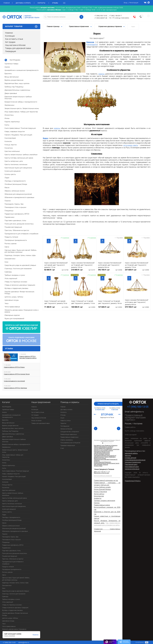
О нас (62, 448)
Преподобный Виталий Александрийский (105, 456)
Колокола (5, 482)
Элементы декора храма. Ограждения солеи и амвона (14, 630)
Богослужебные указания (103, 476)
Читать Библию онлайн (102, 487)
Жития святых (99, 494)
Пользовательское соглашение (70, 443)
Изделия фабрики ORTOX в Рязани (14, 367)
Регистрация (134, 3)
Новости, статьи (66, 421)
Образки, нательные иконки (11, 526)
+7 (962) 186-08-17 (116, 16)
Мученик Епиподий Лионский (102, 454)
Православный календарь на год (106, 480)
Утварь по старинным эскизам (12, 605)
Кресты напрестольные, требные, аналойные (13, 494)
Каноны (97, 503)
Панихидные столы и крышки (11, 540)
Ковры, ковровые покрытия (11, 474)
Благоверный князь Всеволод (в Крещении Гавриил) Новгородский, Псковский (106, 446)
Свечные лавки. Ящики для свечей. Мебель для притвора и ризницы (16, 579)
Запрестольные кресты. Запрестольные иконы (15, 451)
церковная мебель (131, 453)
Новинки (9, 33)
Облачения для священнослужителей (14, 528)
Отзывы (55, 3)
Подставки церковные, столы (11, 551)
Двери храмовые (7, 437)
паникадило (92, 44)
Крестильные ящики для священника (14, 506)
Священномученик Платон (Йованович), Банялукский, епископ (105, 458)
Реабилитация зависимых (69, 434)
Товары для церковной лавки (18, 48)
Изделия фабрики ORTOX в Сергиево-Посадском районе (28, 357)
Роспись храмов (7, 572)
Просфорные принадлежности (12, 569)
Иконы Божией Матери (102, 489)
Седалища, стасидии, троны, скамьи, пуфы (15, 583)
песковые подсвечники (133, 462)
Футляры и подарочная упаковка (12, 610)
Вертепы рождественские (10, 426)
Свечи (4, 575)
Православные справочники (69, 437)
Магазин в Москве (66, 429)
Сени (4, 588)
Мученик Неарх (98, 466)
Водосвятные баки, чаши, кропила (13, 428)
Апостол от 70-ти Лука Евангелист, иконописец (107, 449)
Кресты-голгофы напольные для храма (14, 498)
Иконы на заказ (36, 421)
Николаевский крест (132, 467)
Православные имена (102, 505)
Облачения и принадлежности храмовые (15, 531)
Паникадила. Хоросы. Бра (10, 537)
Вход (125, 3)
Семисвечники (7, 585)
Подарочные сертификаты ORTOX (13, 545)
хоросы (102, 74)
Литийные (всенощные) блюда (12, 520)
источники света (131, 145)
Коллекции (10, 36)
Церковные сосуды (8, 621)
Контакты (41, 3)
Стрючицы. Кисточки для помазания (14, 594)
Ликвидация (11, 51)
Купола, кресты (7, 512)
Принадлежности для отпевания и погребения (13, 563)
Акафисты (98, 498)
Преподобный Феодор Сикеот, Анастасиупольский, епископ (102, 453)
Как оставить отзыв (14, 39)
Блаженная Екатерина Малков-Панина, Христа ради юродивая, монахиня (107, 464)
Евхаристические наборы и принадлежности (16, 444)
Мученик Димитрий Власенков (102, 462)
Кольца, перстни (7, 485)
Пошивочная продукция (10, 556)
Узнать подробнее (10, 636)
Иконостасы (6, 460)
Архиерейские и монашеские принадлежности (11, 416)
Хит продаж (10, 42)
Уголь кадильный (8, 602)
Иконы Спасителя (100, 492)
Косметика (6, 488)
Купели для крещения (9, 509)
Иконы (4, 463)
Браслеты (5, 420)
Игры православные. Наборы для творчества (13, 456)
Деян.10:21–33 (98, 472)
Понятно (36, 635)
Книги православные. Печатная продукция (16, 471)
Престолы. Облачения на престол (13, 559)
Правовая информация (68, 445)
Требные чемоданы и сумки (11, 599)
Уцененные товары (8, 410)
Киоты (4, 468)
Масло (4, 523)
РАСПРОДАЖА (7, 407)
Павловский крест (131, 464)
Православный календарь (108, 404)
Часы (4, 624)
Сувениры (5, 597)
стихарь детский (131, 458)
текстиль (128, 455)
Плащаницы (6, 542)
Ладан (4, 515)
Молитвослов (99, 496)
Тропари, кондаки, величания (104, 501)
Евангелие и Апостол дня (102, 473)
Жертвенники (6, 447)
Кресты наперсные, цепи (10, 501)
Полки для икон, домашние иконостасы (15, 553)
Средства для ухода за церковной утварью (16, 591)
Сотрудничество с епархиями (70, 432)
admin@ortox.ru (137, 412)
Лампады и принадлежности (11, 517)
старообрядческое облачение (135, 460)
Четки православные (9, 626)
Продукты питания (8, 567)
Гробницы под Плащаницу (10, 431)
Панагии (5, 534)
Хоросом (90, 42)
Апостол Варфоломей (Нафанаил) (103, 448)
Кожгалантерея (7, 479)
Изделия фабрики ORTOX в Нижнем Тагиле (17, 374)
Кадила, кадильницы (9, 465)
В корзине (140, 642)
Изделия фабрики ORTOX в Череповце (15, 388)
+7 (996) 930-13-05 (101, 16)
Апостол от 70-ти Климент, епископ (107, 440)
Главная (7, 3)
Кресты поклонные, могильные (12, 504)
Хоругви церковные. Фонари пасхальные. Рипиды (15, 614)
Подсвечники (6, 548)
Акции (62, 418)
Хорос (45, 138)
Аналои (4, 412)
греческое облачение (132, 469)
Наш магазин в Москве (15, 45)
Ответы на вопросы (67, 440)
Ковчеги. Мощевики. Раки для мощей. (14, 476)
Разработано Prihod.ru (133, 481)
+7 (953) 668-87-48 (101, 18)
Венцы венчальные (8, 423)
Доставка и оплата (23, 3)
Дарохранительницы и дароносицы (13, 434)
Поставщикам (65, 426)
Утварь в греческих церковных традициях (15, 608)
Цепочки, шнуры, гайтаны (10, 618)
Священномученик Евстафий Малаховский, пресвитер (106, 460)
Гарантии (63, 423)
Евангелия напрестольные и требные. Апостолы (14, 440)
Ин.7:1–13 (107, 472)
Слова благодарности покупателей (14, 381)
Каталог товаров (21, 26)
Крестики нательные (9, 490)
